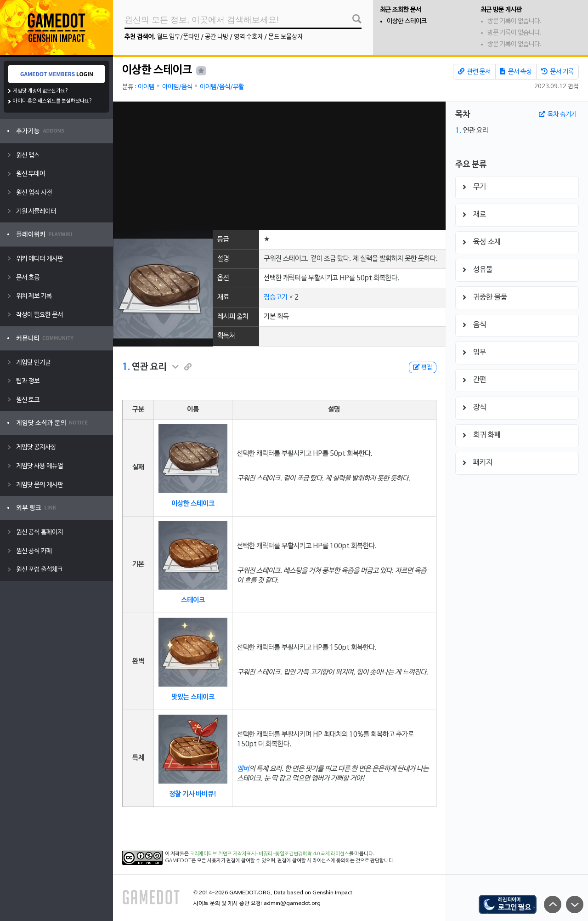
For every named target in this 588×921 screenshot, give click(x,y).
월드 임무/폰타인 (178, 37)
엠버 (243, 769)
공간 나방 (217, 37)
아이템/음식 (177, 87)
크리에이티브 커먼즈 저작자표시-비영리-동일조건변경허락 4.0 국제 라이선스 (269, 854)
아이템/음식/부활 (222, 87)
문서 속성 (516, 72)
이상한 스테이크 (407, 21)
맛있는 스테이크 (193, 697)
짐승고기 (276, 297)
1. (126, 367)
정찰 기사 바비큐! (193, 794)
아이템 (146, 87)
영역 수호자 (248, 37)
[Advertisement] (279, 166)
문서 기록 (557, 72)
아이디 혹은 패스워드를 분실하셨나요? (53, 101)
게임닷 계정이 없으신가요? (41, 91)
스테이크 (193, 600)
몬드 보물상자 (286, 37)
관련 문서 (474, 72)
